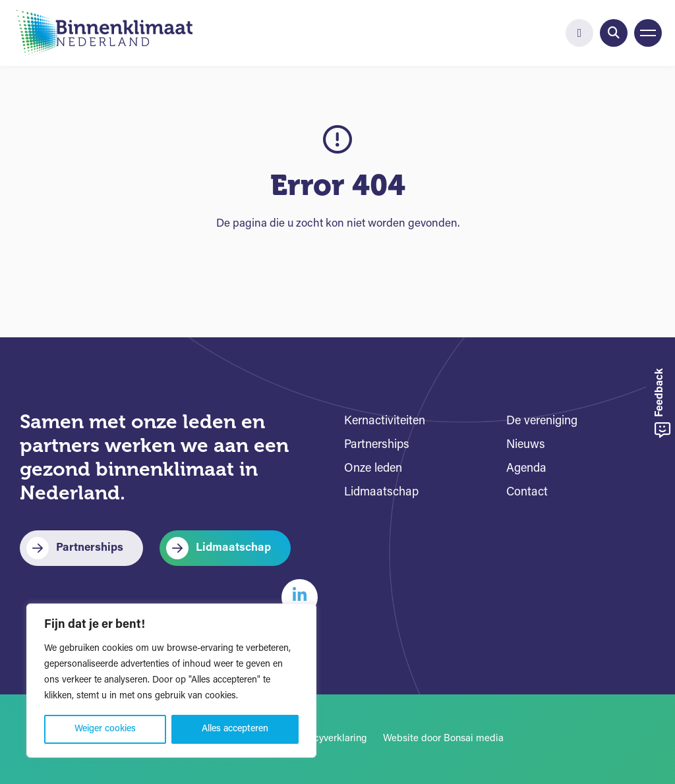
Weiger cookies (105, 729)
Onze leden (373, 469)
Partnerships (90, 548)
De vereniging (542, 421)
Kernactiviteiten (385, 421)
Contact (527, 492)
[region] (171, 681)
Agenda (526, 469)
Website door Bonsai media (443, 739)
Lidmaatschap (233, 548)
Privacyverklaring (330, 739)
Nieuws (526, 445)
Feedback (662, 404)
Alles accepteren (235, 729)
